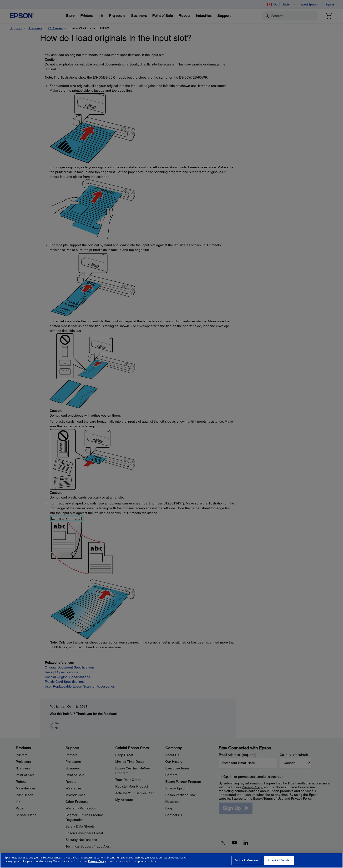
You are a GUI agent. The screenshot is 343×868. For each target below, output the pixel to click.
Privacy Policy (97, 861)
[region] (171, 860)
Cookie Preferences (247, 860)
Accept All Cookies (279, 860)
